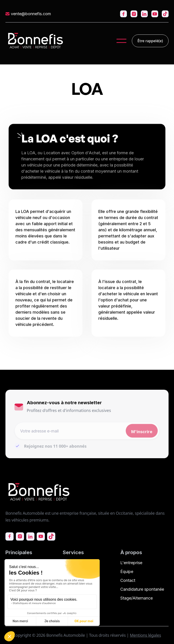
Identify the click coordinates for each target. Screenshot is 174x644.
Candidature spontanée (142, 589)
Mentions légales (145, 635)
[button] (121, 41)
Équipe (127, 572)
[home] (36, 41)
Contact (128, 580)
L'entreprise (131, 563)
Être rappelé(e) (150, 41)
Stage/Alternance (137, 598)
